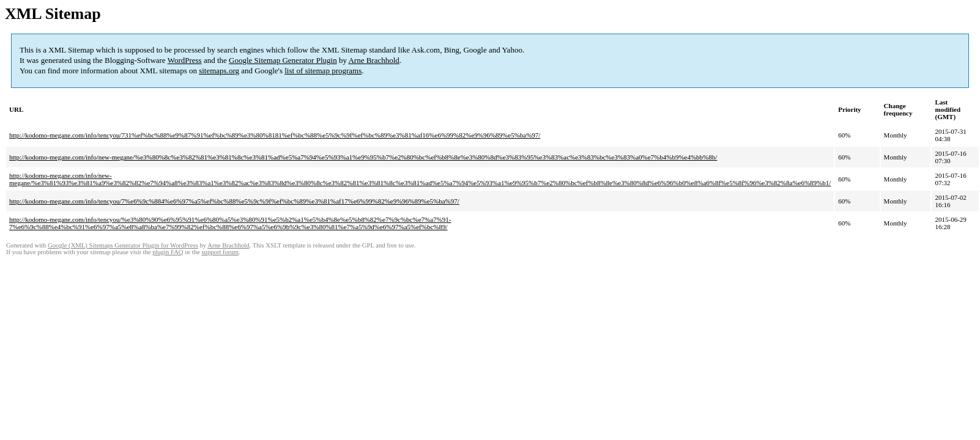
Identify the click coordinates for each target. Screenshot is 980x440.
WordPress (185, 60)
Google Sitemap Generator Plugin (283, 60)
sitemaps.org (219, 71)
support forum (220, 252)
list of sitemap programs (323, 71)
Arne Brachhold (373, 60)
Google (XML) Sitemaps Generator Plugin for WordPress (123, 245)
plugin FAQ (168, 252)
